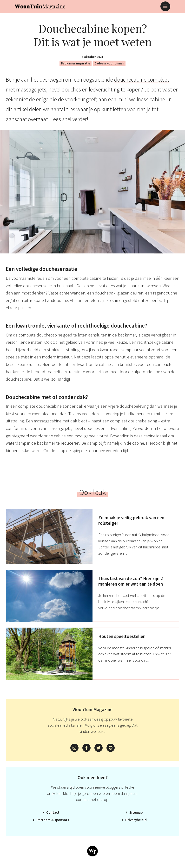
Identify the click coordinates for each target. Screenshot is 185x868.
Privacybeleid (136, 820)
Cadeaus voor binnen (109, 63)
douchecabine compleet (142, 80)
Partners (44, 820)
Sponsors (62, 820)
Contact (53, 812)
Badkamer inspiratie (76, 63)
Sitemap (136, 812)
